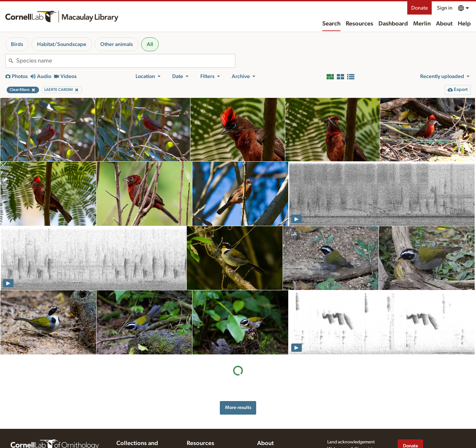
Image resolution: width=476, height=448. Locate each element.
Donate (419, 8)
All (150, 44)
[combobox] (126, 61)
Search (331, 24)
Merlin (422, 24)
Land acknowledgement (351, 442)
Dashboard (393, 24)
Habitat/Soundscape (62, 44)
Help (464, 24)
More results (238, 407)
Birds (17, 44)
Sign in (445, 8)
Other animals (117, 44)
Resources (359, 24)
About (444, 24)
